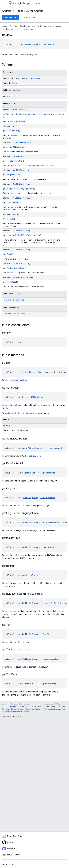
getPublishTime (11, 202)
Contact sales (30, 17)
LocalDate (28, 277)
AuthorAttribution (37, 114)
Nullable (18, 156)
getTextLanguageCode (14, 268)
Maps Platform (27, 3)
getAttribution (11, 131)
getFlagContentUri (12, 161)
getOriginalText (11, 175)
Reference (30, 29)
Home (4, 26)
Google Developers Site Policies (38, 709)
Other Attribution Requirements (20, 413)
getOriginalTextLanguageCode (18, 189)
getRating (8, 219)
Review (28, 44)
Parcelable (49, 44)
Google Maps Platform (28, 26)
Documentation (46, 26)
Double (15, 114)
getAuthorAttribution (14, 147)
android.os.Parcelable (17, 300)
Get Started (10, 17)
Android (7, 11)
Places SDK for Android (29, 11)
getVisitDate (10, 282)
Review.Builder (34, 78)
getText (7, 254)
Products (13, 26)
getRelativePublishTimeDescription (21, 235)
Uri (25, 156)
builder (7, 114)
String (16, 126)
